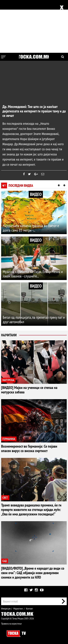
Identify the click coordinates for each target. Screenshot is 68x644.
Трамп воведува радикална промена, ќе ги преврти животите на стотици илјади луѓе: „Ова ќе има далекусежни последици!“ (31, 510)
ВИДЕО (36, 194)
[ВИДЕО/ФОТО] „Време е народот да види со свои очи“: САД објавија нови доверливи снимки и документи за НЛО (33, 573)
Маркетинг (18, 608)
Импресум (6, 608)
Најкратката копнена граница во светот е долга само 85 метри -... (31, 228)
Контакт (29, 608)
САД (5, 561)
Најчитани (9, 335)
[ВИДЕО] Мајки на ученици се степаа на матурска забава (29, 390)
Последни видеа (21, 186)
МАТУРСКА (8, 380)
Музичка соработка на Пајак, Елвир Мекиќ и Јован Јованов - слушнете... (33, 274)
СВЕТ (5, 498)
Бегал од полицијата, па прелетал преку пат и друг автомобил (34, 320)
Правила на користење (11, 624)
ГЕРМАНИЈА (9, 439)
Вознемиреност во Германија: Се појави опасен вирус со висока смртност (29, 448)
